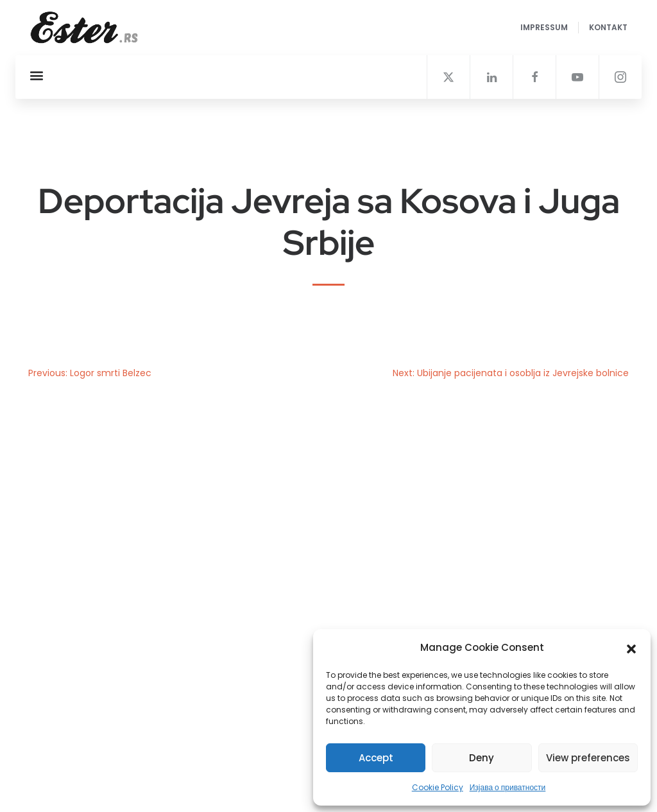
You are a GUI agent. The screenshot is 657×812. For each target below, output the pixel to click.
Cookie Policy (438, 787)
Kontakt (608, 27)
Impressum (544, 27)
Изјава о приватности (508, 787)
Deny (482, 758)
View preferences (588, 758)
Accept (376, 758)
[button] (631, 648)
